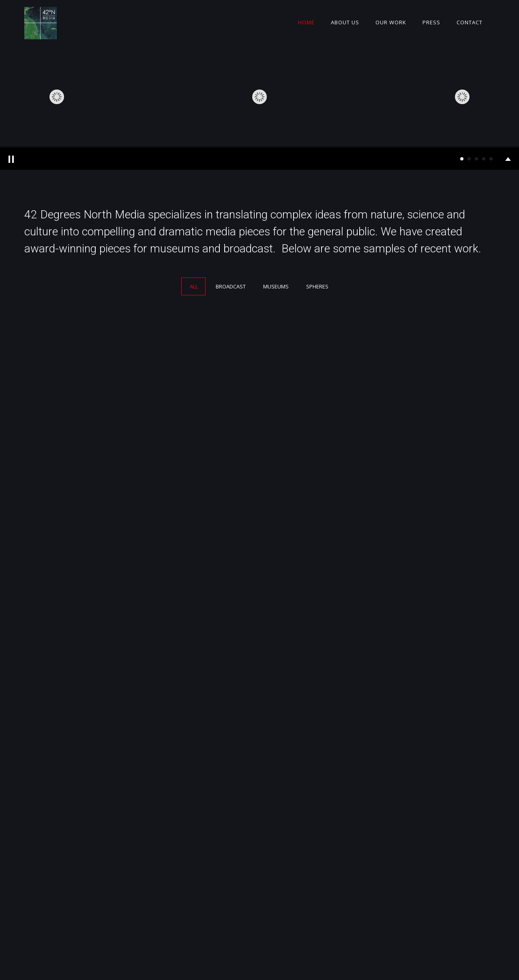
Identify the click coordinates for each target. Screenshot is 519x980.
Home (306, 22)
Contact (470, 22)
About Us (345, 22)
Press (431, 22)
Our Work (391, 22)
